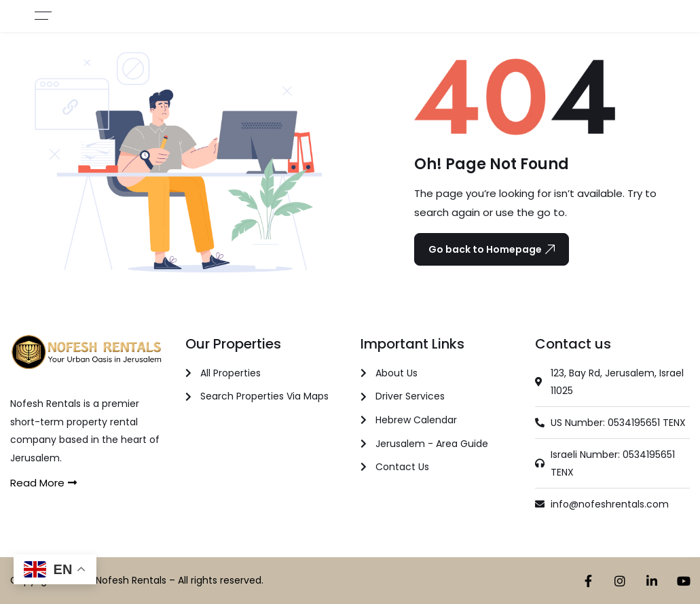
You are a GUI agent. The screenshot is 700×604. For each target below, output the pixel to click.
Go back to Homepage (492, 249)
